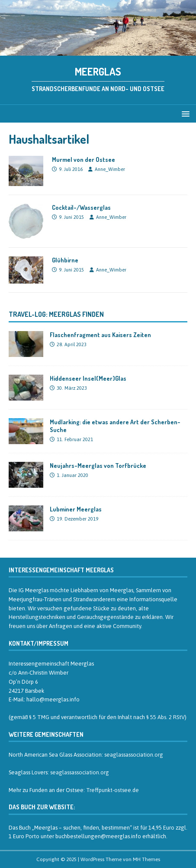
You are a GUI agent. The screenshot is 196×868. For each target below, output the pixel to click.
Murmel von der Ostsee (84, 159)
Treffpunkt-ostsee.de (112, 790)
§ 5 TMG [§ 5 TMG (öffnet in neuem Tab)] (39, 717)
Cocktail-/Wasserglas (81, 207)
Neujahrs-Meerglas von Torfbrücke (98, 466)
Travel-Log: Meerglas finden (56, 314)
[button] (184, 113)
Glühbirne (65, 260)
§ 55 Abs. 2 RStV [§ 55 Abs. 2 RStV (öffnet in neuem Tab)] (165, 717)
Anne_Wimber (110, 169)
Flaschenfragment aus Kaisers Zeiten (100, 335)
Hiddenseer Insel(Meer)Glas (88, 378)
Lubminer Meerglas (76, 509)
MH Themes (146, 859)
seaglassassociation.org (134, 755)
